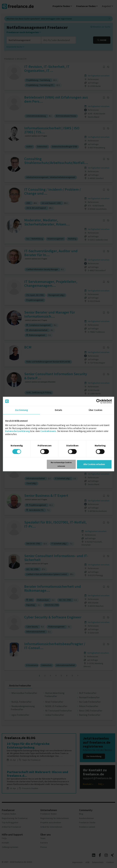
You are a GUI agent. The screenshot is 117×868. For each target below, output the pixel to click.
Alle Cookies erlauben (94, 464)
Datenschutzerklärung (17, 431)
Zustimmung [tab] (21, 410)
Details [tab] (59, 410)
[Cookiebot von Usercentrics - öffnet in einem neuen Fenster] (98, 401)
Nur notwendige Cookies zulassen (61, 464)
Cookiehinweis (48, 431)
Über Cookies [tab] (96, 410)
